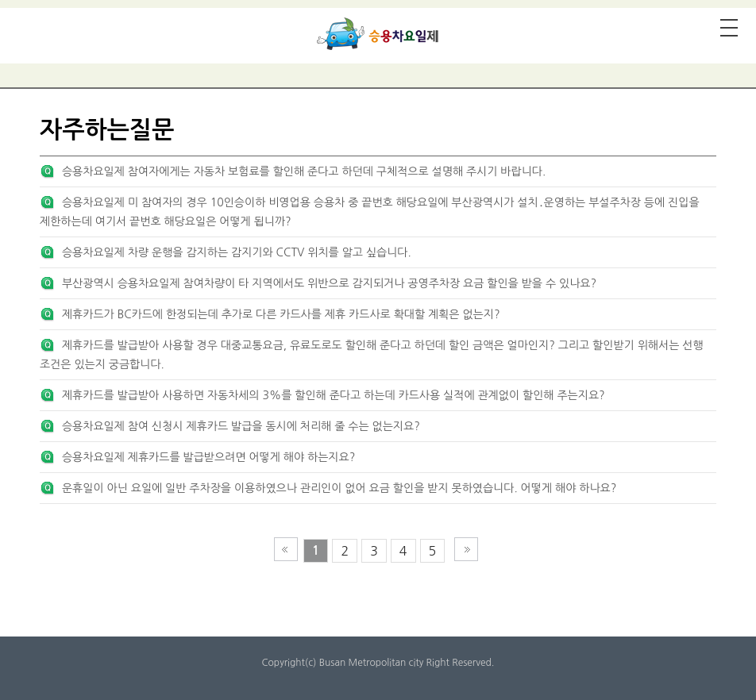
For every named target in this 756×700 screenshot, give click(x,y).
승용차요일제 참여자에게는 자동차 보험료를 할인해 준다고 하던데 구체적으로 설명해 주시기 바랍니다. (304, 171)
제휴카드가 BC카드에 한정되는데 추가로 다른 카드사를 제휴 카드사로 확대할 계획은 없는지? (281, 314)
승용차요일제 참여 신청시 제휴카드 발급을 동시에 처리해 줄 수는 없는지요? (241, 426)
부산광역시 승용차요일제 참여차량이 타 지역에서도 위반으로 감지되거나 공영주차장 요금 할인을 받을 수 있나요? (329, 283)
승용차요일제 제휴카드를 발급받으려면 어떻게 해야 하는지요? (208, 457)
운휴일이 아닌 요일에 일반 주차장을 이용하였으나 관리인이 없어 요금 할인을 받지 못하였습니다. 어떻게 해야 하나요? (339, 488)
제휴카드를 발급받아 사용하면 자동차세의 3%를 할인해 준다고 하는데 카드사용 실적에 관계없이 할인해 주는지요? (334, 395)
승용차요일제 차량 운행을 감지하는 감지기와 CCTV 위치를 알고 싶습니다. (237, 252)
